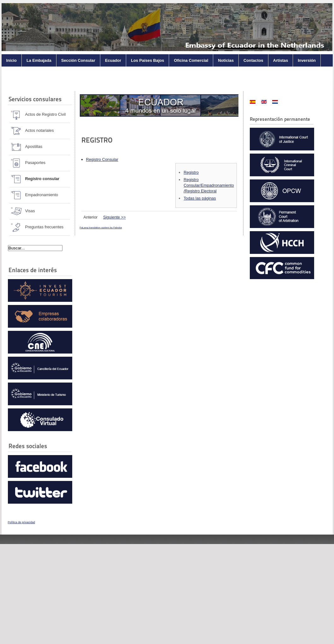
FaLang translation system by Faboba (101, 228)
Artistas (281, 60)
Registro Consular (102, 159)
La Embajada (39, 60)
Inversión (307, 60)
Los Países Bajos (147, 60)
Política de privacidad (22, 522)
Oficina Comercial (191, 60)
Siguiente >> (114, 217)
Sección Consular (78, 60)
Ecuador (113, 60)
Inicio (12, 60)
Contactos (253, 60)
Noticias (226, 60)
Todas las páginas (200, 198)
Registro (191, 172)
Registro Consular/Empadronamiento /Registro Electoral (209, 185)
